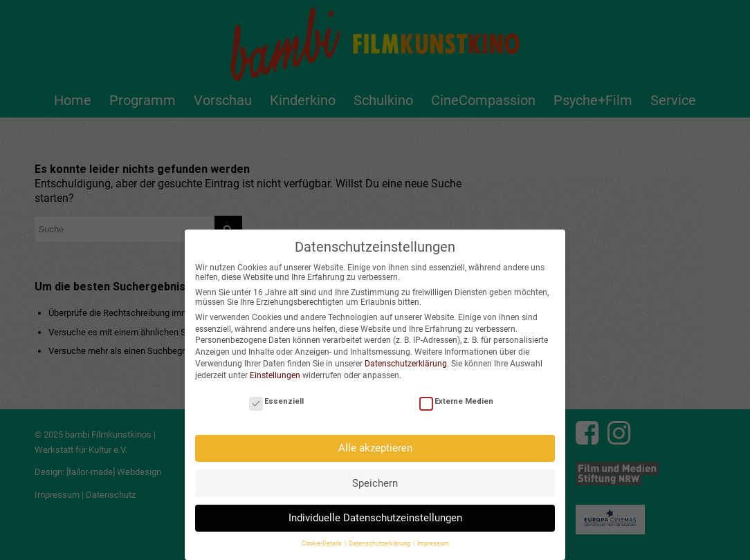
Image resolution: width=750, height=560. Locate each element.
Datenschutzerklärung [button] (380, 537)
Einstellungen (275, 368)
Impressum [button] (433, 537)
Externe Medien (456, 394)
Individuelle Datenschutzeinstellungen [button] (375, 511)
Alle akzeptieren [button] (375, 441)
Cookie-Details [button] (322, 537)
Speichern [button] (375, 476)
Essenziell (276, 394)
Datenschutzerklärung (406, 357)
